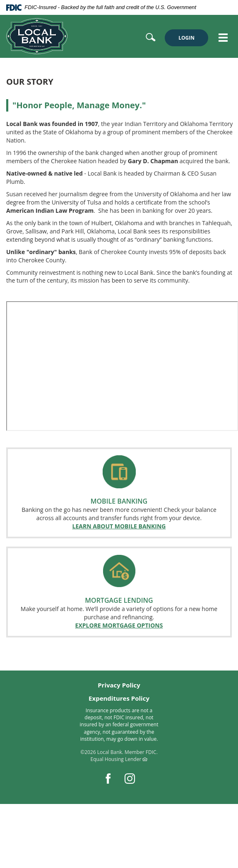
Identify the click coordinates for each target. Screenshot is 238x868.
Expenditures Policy (119, 698)
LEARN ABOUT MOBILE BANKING (119, 526)
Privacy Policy (119, 685)
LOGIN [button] (186, 38)
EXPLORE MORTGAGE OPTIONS (119, 625)
